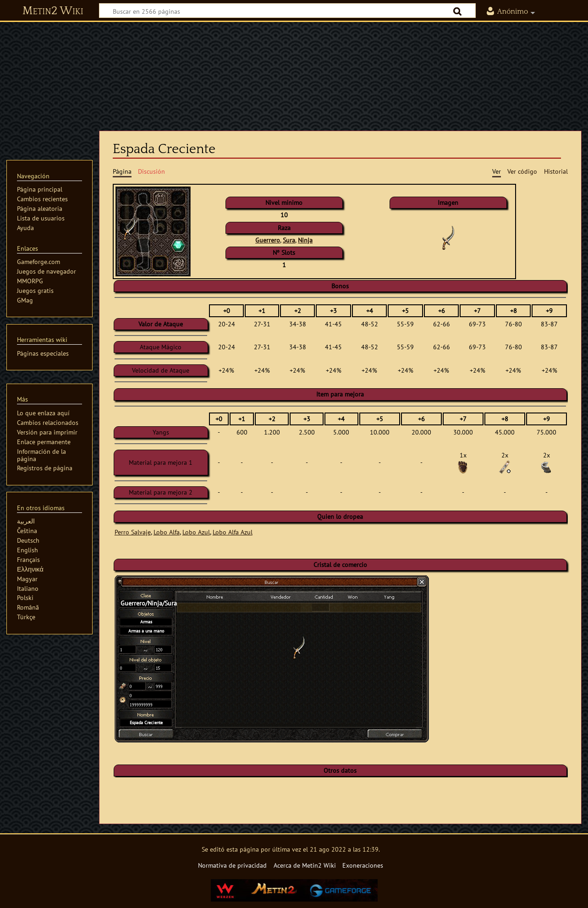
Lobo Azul (196, 532)
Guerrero (268, 240)
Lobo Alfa (167, 532)
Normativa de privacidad (232, 865)
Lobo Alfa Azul (233, 532)
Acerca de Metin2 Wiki (305, 865)
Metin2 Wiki (53, 11)
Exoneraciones (363, 865)
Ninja (305, 240)
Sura (289, 240)
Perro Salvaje (133, 532)
